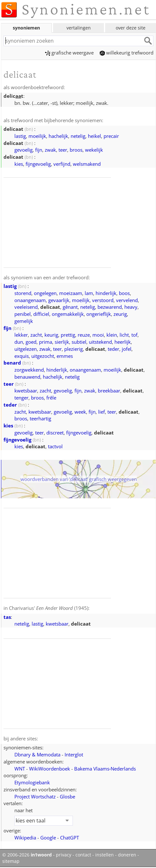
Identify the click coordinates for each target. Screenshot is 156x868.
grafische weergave (69, 53)
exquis (22, 356)
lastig (20, 136)
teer (63, 150)
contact (83, 855)
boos (124, 293)
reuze (84, 335)
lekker (21, 335)
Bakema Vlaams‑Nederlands (105, 769)
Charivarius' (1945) (49, 608)
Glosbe (67, 796)
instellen (105, 855)
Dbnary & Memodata (37, 754)
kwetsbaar (26, 391)
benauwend (27, 377)
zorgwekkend (29, 370)
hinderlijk (106, 293)
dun (19, 342)
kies (19, 164)
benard (12, 363)
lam (89, 293)
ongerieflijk (99, 314)
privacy (64, 855)
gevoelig (23, 150)
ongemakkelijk (68, 314)
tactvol (55, 446)
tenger (21, 398)
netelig (78, 136)
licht (124, 335)
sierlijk (62, 342)
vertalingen (79, 28)
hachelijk (58, 136)
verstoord (103, 300)
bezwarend (110, 307)
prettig (68, 335)
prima (46, 342)
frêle (51, 398)
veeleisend (26, 307)
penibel (23, 314)
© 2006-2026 (27, 855)
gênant (70, 307)
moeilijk (37, 136)
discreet (55, 433)
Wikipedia (25, 838)
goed (31, 342)
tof (134, 335)
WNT (20, 769)
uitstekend (100, 342)
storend (23, 293)
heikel (94, 136)
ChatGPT (70, 838)
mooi (98, 335)
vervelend (127, 300)
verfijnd (62, 164)
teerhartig (40, 418)
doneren (127, 855)
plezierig (74, 349)
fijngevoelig (38, 164)
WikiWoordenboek (50, 769)
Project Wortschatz (35, 796)
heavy (131, 307)
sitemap (11, 861)
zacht (36, 335)
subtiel (79, 342)
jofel (127, 349)
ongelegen (45, 293)
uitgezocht (43, 356)
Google (48, 838)
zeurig (120, 314)
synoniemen (26, 28)
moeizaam (71, 293)
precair (111, 136)
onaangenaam (30, 300)
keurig (51, 335)
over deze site (131, 28)
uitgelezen (26, 349)
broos (76, 150)
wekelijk (94, 150)
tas (7, 617)
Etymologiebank (32, 782)
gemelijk (24, 321)
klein (112, 335)
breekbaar (109, 391)
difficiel (41, 314)
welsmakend (87, 164)
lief (101, 412)
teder (113, 349)
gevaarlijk (59, 300)
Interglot (74, 754)
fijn (39, 150)
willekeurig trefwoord (127, 53)
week (80, 412)
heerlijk (123, 342)
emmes (65, 356)
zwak (50, 150)
